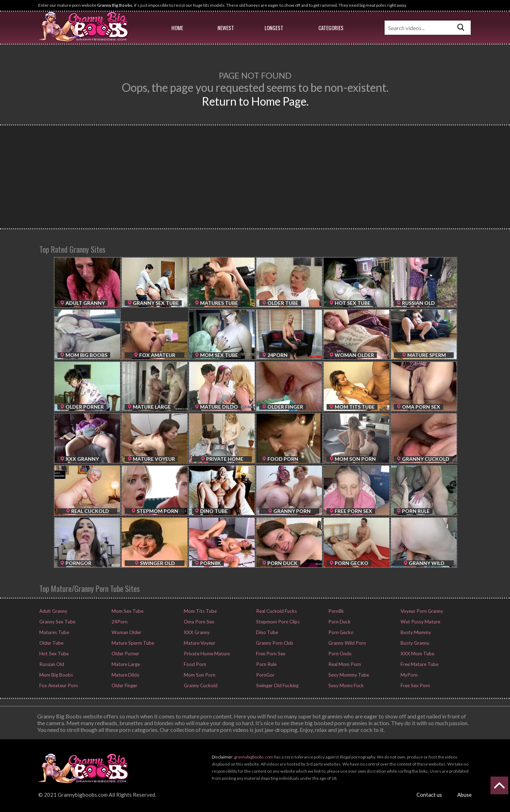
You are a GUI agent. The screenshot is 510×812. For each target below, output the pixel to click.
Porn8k (335, 611)
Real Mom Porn (344, 664)
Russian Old (51, 664)
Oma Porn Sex (198, 622)
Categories (331, 28)
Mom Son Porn (199, 675)
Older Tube (51, 643)
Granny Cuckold (200, 685)
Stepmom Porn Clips (277, 622)
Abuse (464, 795)
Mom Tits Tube (199, 611)
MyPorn (408, 675)
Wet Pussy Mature (419, 622)
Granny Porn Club (274, 643)
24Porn (119, 622)
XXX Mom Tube (416, 654)
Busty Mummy (415, 632)
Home (177, 28)
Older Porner (125, 654)
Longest (274, 28)
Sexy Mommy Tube (348, 675)
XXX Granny (196, 632)
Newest (226, 28)
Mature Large (125, 664)
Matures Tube (53, 632)
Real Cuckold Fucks (275, 611)
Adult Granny (53, 611)
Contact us (429, 795)
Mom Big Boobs (55, 675)
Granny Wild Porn (346, 643)
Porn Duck (339, 622)
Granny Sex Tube (56, 622)
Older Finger (124, 685)
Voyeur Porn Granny (421, 611)
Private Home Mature (206, 654)
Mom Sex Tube (127, 611)
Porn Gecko (340, 632)
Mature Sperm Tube (132, 643)
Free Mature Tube (419, 664)
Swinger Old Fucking (276, 685)
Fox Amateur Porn (58, 685)
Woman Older (126, 632)
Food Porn (194, 664)
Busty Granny (414, 643)
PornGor (265, 675)
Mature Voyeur (199, 643)
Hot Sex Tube (53, 654)
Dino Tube (266, 632)
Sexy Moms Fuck (345, 685)
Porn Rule (265, 664)
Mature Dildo (125, 675)
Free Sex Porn (414, 685)
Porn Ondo (339, 654)
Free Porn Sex (270, 654)
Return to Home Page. (255, 101)
